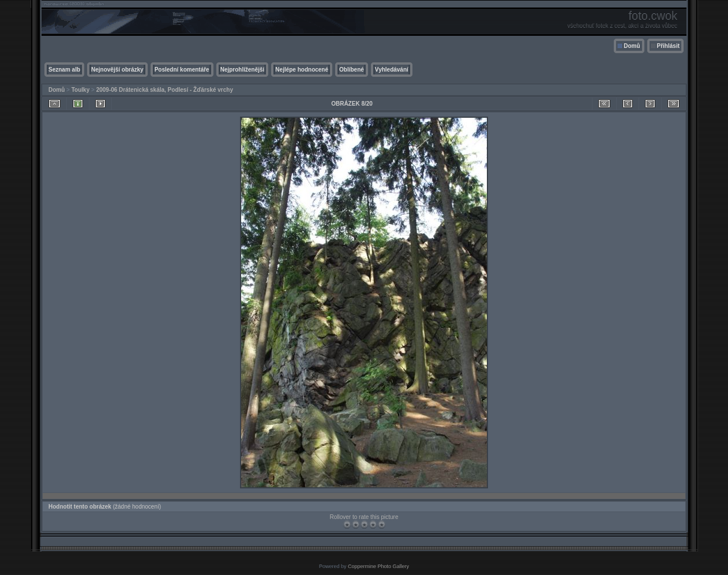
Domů (632, 46)
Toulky (80, 90)
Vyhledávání (392, 70)
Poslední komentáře (182, 70)
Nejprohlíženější (243, 70)
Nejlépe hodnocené (302, 70)
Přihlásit (668, 46)
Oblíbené (352, 70)
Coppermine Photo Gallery (378, 566)
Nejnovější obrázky (117, 70)
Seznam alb (64, 70)
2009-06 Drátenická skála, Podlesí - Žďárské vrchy (165, 90)
